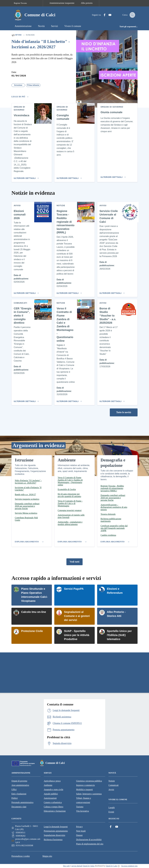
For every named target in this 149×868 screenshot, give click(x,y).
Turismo (80, 807)
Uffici (14, 789)
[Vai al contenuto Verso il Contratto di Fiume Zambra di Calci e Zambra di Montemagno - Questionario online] (69, 400)
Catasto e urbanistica (53, 802)
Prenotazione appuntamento (56, 831)
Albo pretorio (87, 3)
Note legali (81, 831)
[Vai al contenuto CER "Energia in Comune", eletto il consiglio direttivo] (26, 400)
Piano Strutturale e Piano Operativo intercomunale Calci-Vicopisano (34, 595)
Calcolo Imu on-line (34, 612)
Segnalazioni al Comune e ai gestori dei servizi (77, 616)
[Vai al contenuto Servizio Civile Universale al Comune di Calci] (111, 292)
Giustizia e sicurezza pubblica (89, 781)
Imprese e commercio (85, 785)
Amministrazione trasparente (62, 3)
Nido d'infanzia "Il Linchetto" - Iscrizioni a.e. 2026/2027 (41, 44)
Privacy (79, 827)
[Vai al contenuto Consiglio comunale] (69, 177)
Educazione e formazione (55, 811)
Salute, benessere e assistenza (89, 794)
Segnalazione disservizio (54, 835)
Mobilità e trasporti (84, 789)
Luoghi (112, 808)
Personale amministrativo (22, 802)
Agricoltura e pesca (52, 781)
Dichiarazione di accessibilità (89, 840)
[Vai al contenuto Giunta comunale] (114, 176)
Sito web (66, 866)
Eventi (111, 812)
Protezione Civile (32, 631)
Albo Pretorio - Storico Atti (116, 614)
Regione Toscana (20, 3)
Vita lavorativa (83, 811)
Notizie (112, 781)
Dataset (79, 835)
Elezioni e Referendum (115, 591)
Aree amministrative (20, 785)
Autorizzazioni (50, 798)
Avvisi (16, 35)
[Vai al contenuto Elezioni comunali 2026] (26, 292)
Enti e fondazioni (19, 794)
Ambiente (48, 785)
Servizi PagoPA (74, 589)
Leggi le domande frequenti (56, 827)
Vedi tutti (74, 562)
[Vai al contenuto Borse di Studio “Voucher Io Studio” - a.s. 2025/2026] (111, 400)
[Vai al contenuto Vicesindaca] (26, 177)
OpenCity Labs (111, 866)
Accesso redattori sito (129, 866)
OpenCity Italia (89, 866)
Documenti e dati (19, 807)
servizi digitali (77, 866)
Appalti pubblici (51, 794)
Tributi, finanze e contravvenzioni (84, 800)
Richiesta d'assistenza (53, 840)
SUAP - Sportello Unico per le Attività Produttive (77, 635)
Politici (15, 798)
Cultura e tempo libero (53, 807)
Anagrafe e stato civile (53, 789)
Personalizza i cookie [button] (21, 856)
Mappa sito (47, 856)
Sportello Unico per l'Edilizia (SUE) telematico (119, 635)
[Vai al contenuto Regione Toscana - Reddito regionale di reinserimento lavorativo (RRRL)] (69, 292)
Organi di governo (19, 781)
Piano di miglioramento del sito (90, 844)
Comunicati (114, 785)
